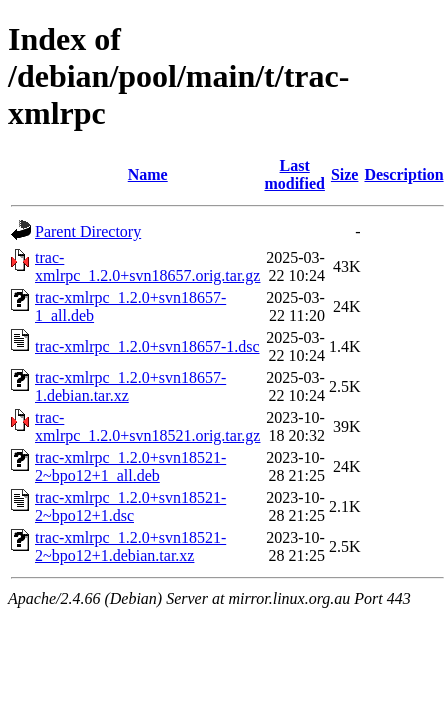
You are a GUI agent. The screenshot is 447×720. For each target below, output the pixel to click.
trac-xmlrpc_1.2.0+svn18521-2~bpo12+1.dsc (130, 506)
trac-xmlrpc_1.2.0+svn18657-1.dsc (147, 346)
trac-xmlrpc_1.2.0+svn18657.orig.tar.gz (147, 266)
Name (148, 174)
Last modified (294, 174)
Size (345, 174)
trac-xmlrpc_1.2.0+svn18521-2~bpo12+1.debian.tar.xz (130, 546)
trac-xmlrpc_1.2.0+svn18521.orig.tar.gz (147, 426)
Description (403, 174)
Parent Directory (88, 231)
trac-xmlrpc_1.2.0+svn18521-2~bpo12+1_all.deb (130, 466)
